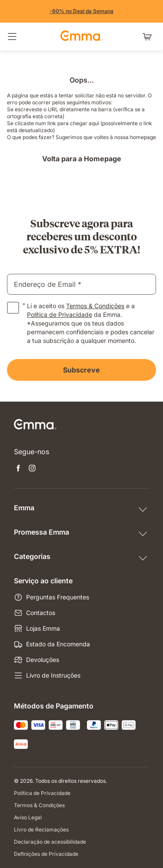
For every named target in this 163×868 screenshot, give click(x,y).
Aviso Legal (28, 817)
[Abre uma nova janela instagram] (32, 469)
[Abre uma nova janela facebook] (18, 469)
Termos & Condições (95, 306)
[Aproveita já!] (81, 11)
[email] (81, 284)
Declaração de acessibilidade (50, 842)
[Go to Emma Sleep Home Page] (82, 37)
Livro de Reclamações (41, 830)
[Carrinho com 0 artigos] (149, 37)
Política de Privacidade (60, 314)
